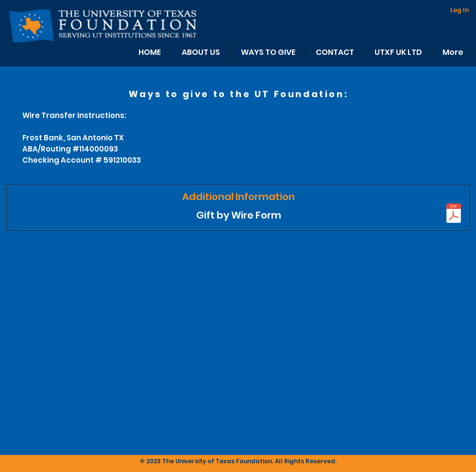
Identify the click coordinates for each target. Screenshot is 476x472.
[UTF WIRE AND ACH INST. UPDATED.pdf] (454, 214)
